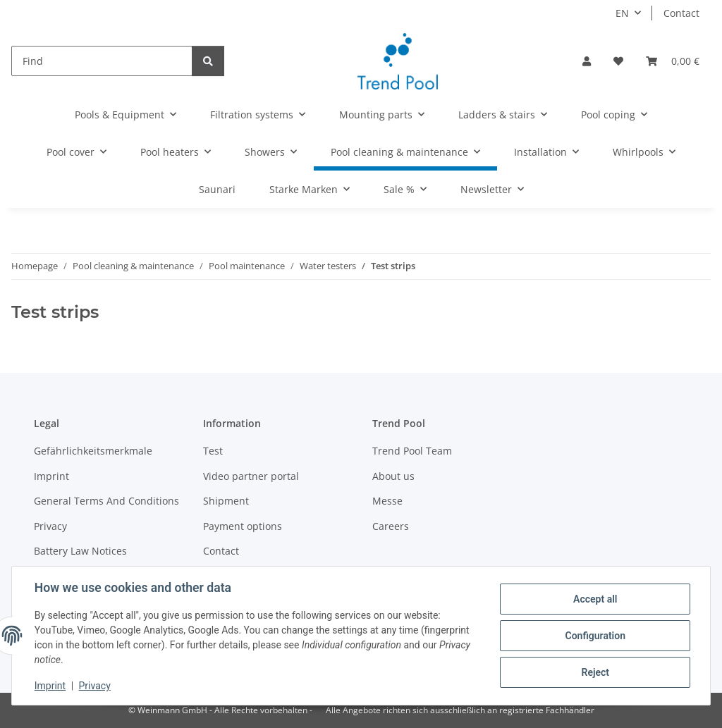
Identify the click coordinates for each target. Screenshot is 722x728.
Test (213, 451)
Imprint (50, 686)
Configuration (595, 636)
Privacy (95, 686)
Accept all (595, 599)
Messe (387, 501)
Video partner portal (251, 476)
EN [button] (622, 13)
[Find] (102, 61)
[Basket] (673, 61)
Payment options (243, 526)
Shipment (226, 501)
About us (393, 476)
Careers (391, 526)
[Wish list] (618, 61)
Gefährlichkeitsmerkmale (93, 451)
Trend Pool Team (412, 451)
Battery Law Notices (80, 551)
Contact (681, 13)
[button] (587, 61)
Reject (595, 672)
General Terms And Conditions (106, 501)
